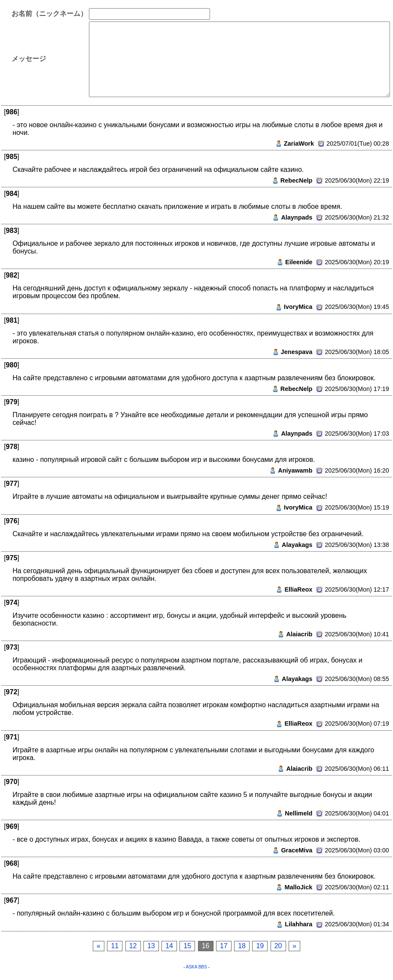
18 (242, 946)
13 (151, 946)
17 (224, 946)
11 (115, 946)
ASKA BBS (196, 967)
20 (278, 946)
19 (260, 946)
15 (187, 946)
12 (133, 946)
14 (169, 946)
